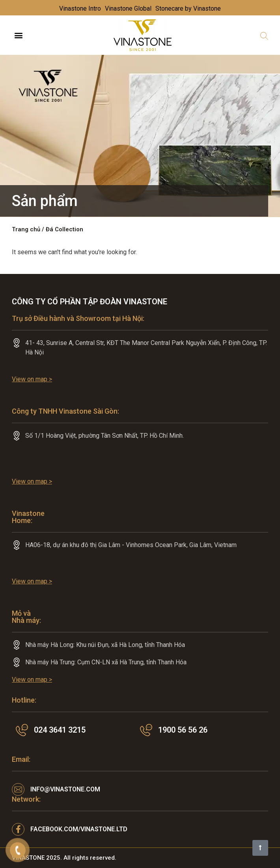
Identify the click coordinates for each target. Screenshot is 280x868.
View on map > (32, 379)
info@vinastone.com (65, 789)
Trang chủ (26, 229)
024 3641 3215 (60, 730)
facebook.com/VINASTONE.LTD (79, 829)
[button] (18, 35)
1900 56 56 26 (183, 730)
